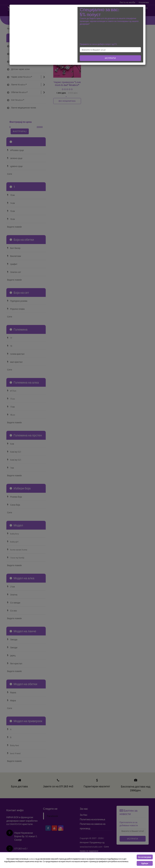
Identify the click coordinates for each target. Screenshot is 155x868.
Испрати (110, 58)
